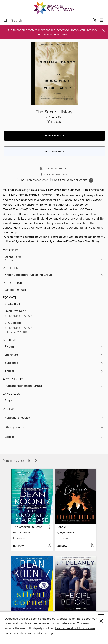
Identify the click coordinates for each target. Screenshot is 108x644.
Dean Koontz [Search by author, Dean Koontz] (23, 533)
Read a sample (54, 152)
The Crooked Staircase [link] (28, 527)
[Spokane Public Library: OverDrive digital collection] (54, 8)
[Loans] (94, 21)
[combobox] (46, 21)
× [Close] (101, 621)
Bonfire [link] (61, 527)
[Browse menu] (102, 20)
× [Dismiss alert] (103, 30)
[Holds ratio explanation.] (91, 180)
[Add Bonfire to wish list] (93, 545)
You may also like (20, 461)
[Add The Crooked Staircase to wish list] (49, 545)
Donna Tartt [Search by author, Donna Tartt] (56, 118)
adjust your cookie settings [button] (36, 633)
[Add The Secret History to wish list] (54, 168)
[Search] (5, 21)
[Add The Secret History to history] (54, 175)
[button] (54, 136)
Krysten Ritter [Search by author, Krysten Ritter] (67, 533)
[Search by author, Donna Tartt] (54, 259)
